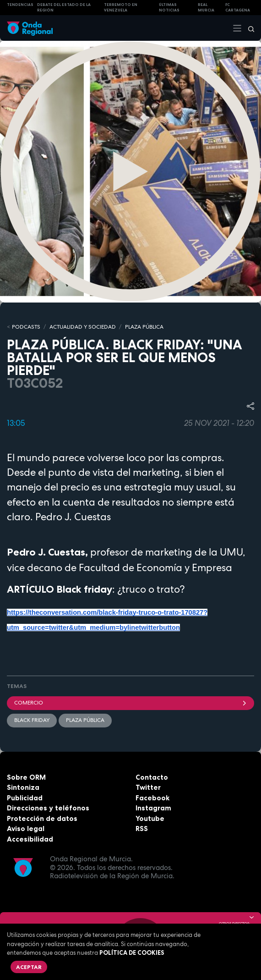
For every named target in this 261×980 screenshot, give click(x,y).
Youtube (150, 818)
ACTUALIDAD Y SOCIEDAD (83, 327)
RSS (142, 829)
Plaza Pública (85, 720)
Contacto (152, 777)
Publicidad (25, 798)
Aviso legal (26, 829)
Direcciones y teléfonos (48, 808)
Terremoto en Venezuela (121, 8)
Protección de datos (42, 818)
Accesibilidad (30, 839)
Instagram (153, 808)
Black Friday (32, 720)
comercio (130, 703)
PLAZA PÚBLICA (144, 327)
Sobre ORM (26, 777)
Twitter (148, 787)
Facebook (152, 798)
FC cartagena (238, 8)
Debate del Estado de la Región (64, 8)
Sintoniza (23, 787)
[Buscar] (248, 28)
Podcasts (26, 327)
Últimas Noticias (169, 8)
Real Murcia (206, 8)
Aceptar (29, 967)
